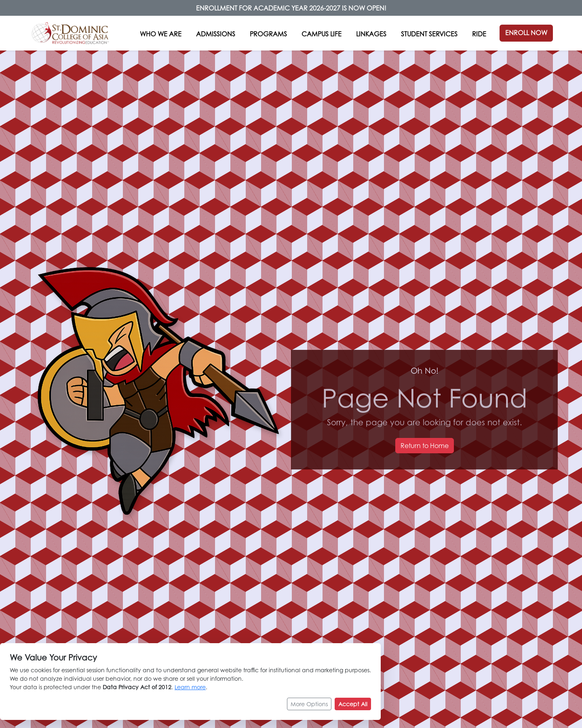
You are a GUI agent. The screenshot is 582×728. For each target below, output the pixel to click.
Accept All (353, 709)
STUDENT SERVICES (429, 34)
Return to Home (425, 446)
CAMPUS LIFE (322, 34)
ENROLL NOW (526, 33)
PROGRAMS (268, 34)
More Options (309, 709)
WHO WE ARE (161, 34)
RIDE (479, 34)
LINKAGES (371, 34)
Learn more (190, 692)
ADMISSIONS (216, 34)
